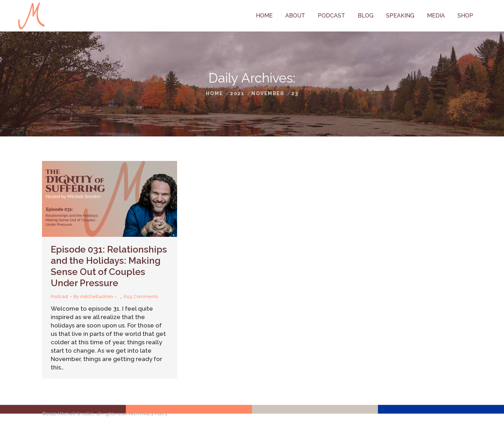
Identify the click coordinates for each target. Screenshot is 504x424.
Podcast (59, 296)
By (93, 296)
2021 (237, 93)
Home (214, 93)
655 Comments (141, 296)
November (268, 93)
